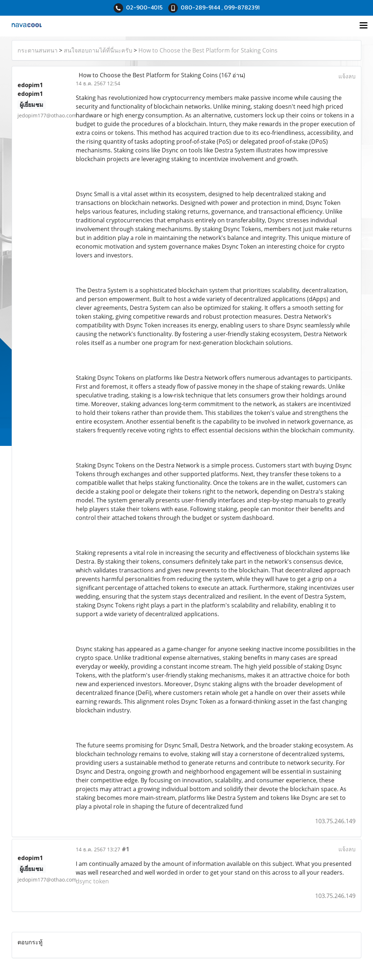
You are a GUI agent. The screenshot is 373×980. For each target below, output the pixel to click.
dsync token (92, 881)
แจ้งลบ (347, 76)
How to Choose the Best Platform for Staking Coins (208, 50)
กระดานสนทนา (38, 50)
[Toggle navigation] (364, 26)
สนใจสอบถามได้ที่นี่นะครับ (98, 50)
